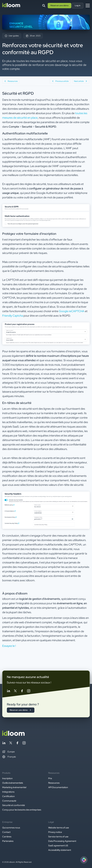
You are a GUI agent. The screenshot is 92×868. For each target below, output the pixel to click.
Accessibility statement (60, 850)
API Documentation (58, 787)
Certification (8, 796)
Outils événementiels (13, 783)
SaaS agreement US (58, 846)
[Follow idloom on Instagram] (29, 691)
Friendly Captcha (13, 316)
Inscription (7, 778)
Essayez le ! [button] (9, 646)
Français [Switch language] (9, 757)
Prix (50, 778)
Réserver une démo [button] (59, 5)
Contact (6, 832)
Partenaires (8, 841)
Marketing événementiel (14, 787)
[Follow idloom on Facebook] (22, 691)
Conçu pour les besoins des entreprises (22, 810)
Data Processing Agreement (62, 841)
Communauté (9, 801)
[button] (8, 752)
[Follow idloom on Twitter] (15, 691)
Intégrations (8, 792)
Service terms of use (58, 837)
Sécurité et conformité (14, 805)
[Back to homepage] (13, 735)
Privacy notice (55, 832)
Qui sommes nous (11, 828)
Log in (78, 5)
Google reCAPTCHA (72, 311)
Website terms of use (59, 828)
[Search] (44, 6)
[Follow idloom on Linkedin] (9, 691)
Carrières (7, 837)
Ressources (54, 783)
